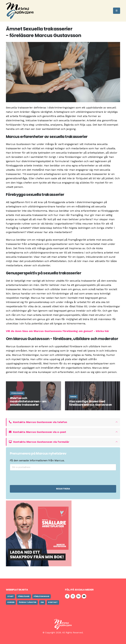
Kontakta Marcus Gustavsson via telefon (38, 422)
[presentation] (56, 478)
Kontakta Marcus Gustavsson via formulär (39, 442)
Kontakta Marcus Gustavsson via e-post (37, 432)
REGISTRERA (63, 489)
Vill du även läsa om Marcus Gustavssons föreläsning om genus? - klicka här (58, 331)
